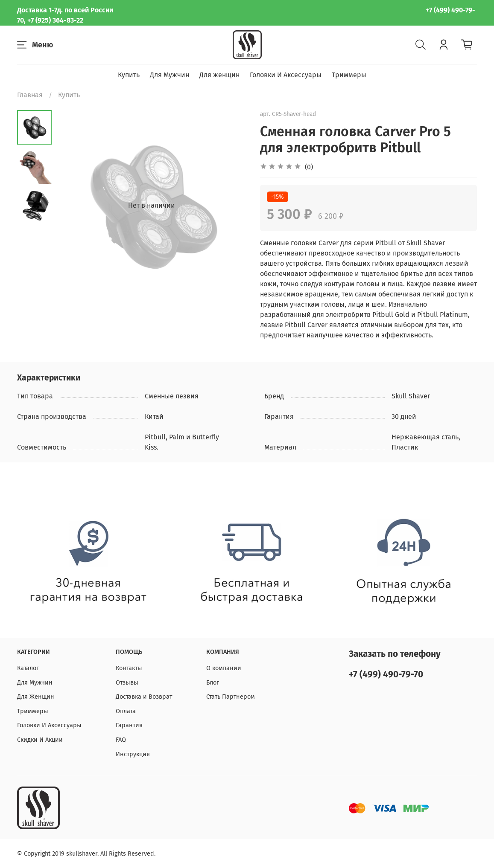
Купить (129, 75)
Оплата (126, 711)
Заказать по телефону (395, 654)
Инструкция (133, 754)
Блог (213, 683)
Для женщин (219, 75)
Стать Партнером (231, 697)
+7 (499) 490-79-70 (386, 675)
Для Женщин (36, 697)
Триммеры (349, 75)
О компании (224, 668)
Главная (30, 95)
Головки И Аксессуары (286, 75)
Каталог (28, 668)
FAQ (121, 740)
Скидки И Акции (40, 740)
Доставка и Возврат (144, 697)
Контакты (129, 668)
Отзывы (127, 683)
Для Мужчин (170, 75)
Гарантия (129, 725)
